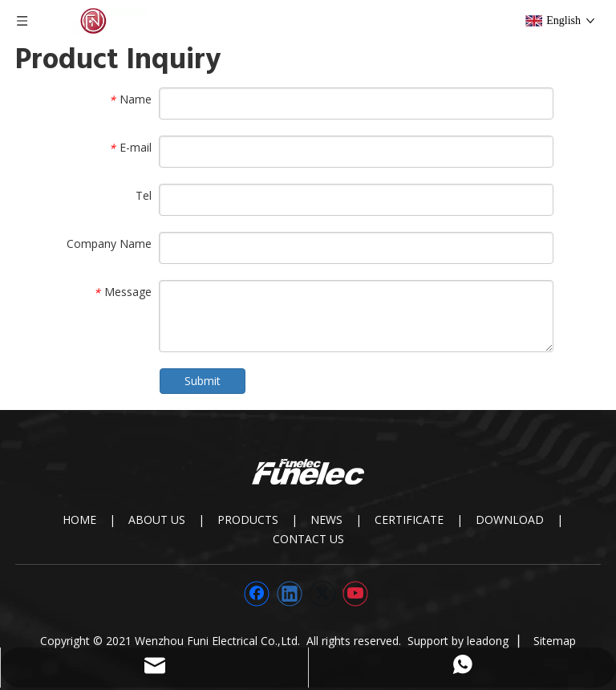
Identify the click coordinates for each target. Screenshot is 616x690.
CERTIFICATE (409, 520)
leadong (488, 641)
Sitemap (555, 641)
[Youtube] (355, 594)
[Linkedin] (290, 594)
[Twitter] (322, 594)
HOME (79, 520)
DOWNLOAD (510, 520)
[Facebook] (257, 594)
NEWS (326, 520)
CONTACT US (308, 539)
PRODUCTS (248, 520)
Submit (203, 381)
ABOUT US (157, 520)
